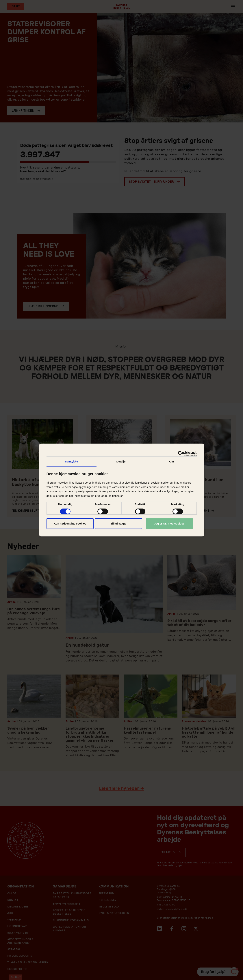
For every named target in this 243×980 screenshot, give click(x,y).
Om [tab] (171, 461)
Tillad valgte (118, 524)
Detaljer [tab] (122, 461)
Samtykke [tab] (72, 461)
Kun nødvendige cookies (70, 524)
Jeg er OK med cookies (169, 524)
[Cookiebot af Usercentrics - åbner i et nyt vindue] (181, 454)
